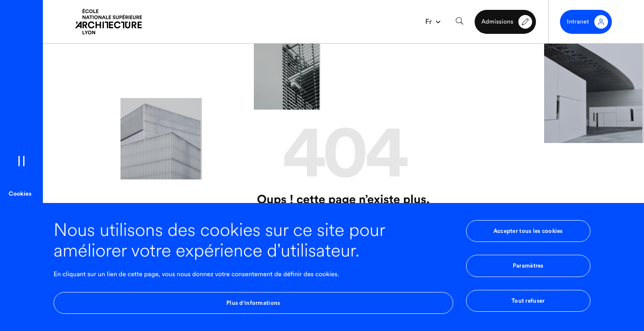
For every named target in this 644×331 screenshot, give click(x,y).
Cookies (20, 194)
